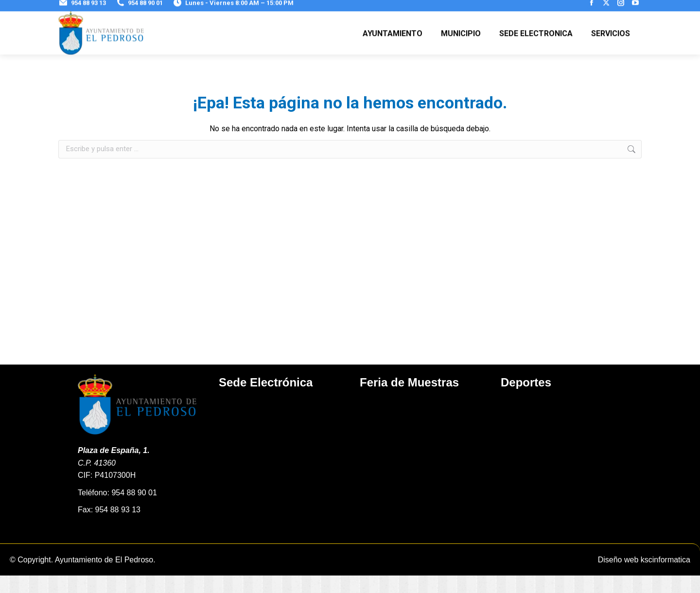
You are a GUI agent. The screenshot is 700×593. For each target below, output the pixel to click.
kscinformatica (665, 577)
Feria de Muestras (409, 400)
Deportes (526, 400)
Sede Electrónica (266, 400)
